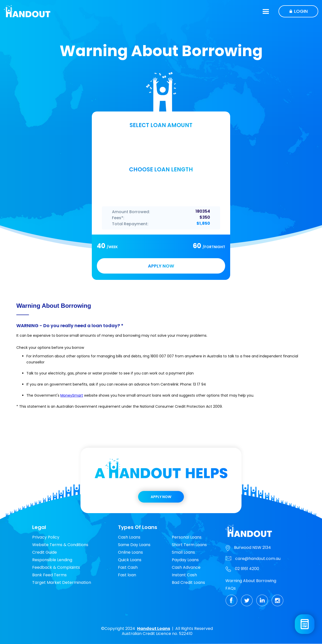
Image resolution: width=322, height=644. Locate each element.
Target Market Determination (62, 582)
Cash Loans (129, 537)
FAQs (231, 588)
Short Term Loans (189, 545)
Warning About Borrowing (251, 581)
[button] (266, 11)
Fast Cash (128, 567)
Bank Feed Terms (49, 575)
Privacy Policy (46, 537)
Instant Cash (184, 575)
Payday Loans (185, 560)
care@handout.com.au (258, 559)
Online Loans (130, 552)
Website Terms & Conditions (60, 545)
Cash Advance (186, 567)
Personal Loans (187, 537)
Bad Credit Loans (188, 582)
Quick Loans (130, 560)
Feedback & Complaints (56, 567)
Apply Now (161, 497)
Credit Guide (45, 552)
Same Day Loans (134, 545)
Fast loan (127, 575)
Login (301, 11)
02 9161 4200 (247, 569)
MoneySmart (72, 395)
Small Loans (183, 552)
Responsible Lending (52, 560)
